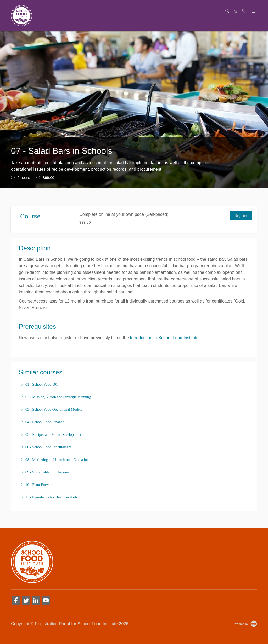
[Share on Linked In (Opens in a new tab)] (36, 601)
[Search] (228, 11)
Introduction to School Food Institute (164, 338)
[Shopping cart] (237, 11)
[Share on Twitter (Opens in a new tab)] (26, 601)
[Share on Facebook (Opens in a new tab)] (16, 601)
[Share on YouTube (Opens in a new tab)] (46, 601)
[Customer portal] (244, 11)
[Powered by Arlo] (245, 624)
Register (241, 216)
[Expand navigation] (253, 11)
